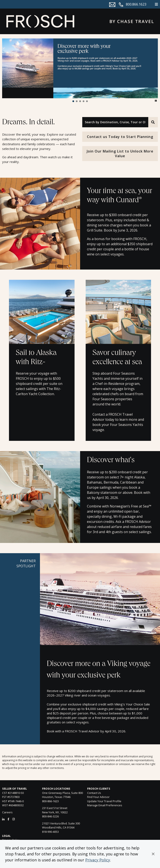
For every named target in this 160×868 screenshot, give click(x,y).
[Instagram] (14, 819)
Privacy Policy (98, 860)
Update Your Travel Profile (104, 801)
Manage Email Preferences (105, 805)
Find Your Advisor (98, 797)
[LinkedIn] (3, 819)
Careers (7, 812)
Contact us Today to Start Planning (120, 137)
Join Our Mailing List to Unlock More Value (120, 154)
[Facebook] (8, 819)
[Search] (153, 122)
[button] (153, 854)
